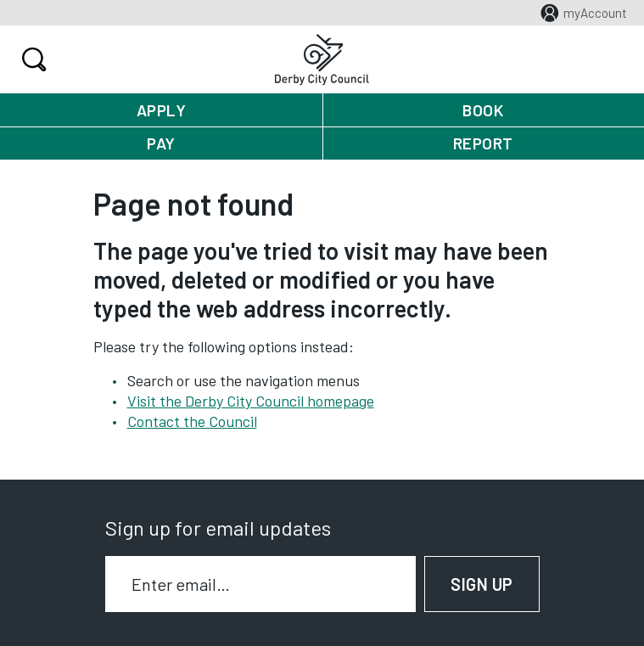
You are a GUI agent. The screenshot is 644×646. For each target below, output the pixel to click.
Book (483, 110)
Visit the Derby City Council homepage (251, 401)
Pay (161, 143)
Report (483, 143)
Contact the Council (192, 421)
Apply (162, 110)
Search (32, 59)
